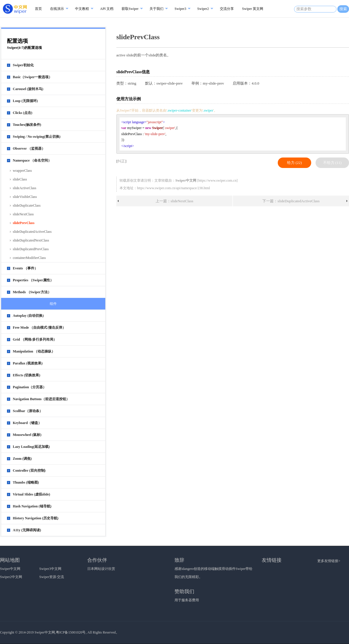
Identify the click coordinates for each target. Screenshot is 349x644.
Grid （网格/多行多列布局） (35, 339)
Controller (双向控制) (29, 471)
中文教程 (82, 9)
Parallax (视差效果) (28, 363)
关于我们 (156, 9)
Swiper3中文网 (50, 569)
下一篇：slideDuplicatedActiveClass (291, 201)
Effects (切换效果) (26, 375)
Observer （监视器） (29, 149)
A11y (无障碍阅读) (27, 530)
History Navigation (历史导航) (36, 518)
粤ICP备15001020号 (71, 632)
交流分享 (227, 9)
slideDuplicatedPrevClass (31, 249)
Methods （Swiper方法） (32, 292)
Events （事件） (25, 268)
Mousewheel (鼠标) (27, 435)
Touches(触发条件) (27, 125)
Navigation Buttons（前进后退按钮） (41, 399)
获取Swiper (130, 9)
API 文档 (107, 9)
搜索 (343, 9)
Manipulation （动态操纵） (34, 351)
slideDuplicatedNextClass (31, 240)
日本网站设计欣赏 (101, 569)
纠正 (121, 161)
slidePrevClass (24, 223)
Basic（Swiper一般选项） (32, 77)
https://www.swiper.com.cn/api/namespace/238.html (173, 188)
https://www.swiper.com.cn (217, 180)
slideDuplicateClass (27, 205)
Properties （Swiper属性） (33, 280)
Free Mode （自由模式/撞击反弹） (39, 328)
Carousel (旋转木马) (28, 89)
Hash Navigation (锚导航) (32, 506)
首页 (38, 9)
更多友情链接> (329, 561)
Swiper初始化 (23, 65)
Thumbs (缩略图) (26, 482)
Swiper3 (180, 9)
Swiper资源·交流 (52, 577)
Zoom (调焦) (22, 459)
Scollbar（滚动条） (28, 411)
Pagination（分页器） (30, 387)
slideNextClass (23, 214)
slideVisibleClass (25, 197)
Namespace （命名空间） (32, 160)
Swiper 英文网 (253, 9)
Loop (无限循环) (25, 101)
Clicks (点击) (23, 113)
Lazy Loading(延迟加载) (31, 447)
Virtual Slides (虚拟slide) (31, 494)
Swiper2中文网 (11, 577)
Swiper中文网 (10, 569)
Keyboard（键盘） (27, 423)
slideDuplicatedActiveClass (32, 232)
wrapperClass (22, 171)
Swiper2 (203, 9)
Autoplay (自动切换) (28, 316)
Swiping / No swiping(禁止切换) (37, 137)
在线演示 (57, 9)
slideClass (20, 179)
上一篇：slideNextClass (174, 201)
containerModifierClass (29, 258)
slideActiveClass (25, 188)
